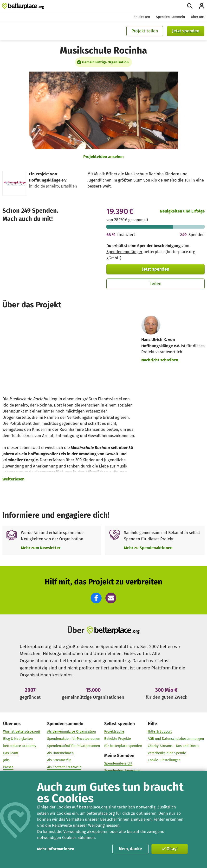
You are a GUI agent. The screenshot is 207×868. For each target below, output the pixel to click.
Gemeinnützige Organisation (105, 62)
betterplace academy (20, 746)
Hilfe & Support (160, 731)
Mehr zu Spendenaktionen (148, 548)
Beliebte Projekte (118, 738)
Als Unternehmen (60, 753)
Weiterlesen (13, 479)
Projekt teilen (145, 31)
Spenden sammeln (170, 17)
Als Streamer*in (59, 760)
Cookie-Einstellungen (164, 760)
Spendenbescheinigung (122, 770)
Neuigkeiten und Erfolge (182, 211)
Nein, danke (130, 849)
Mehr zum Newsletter (41, 548)
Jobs (6, 760)
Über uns (198, 17)
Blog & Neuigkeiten (18, 738)
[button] (96, 598)
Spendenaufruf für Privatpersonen (74, 746)
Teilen (156, 284)
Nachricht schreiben (160, 360)
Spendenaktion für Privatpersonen (74, 738)
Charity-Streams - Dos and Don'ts (174, 746)
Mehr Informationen (56, 849)
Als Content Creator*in (64, 767)
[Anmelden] (202, 6)
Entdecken (142, 17)
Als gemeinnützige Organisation (71, 731)
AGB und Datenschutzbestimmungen (176, 738)
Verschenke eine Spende (167, 753)
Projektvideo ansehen (103, 157)
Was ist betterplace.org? (22, 731)
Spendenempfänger (124, 252)
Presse (8, 767)
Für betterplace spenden (123, 746)
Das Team (11, 753)
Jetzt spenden (186, 31)
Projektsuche (114, 731)
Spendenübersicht (118, 763)
